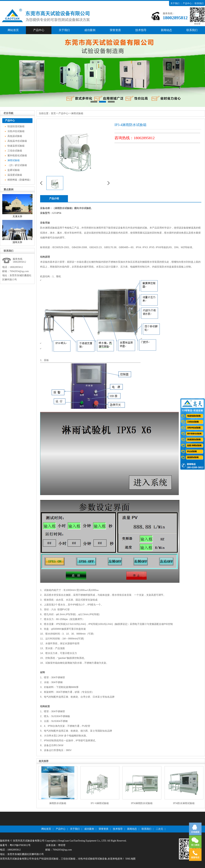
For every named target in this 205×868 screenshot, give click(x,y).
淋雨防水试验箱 (58, 803)
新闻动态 (166, 30)
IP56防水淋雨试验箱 (184, 803)
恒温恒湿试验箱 (16, 126)
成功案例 (90, 30)
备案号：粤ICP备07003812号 (15, 845)
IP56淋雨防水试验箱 (142, 803)
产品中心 (187, 3)
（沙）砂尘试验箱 (17, 165)
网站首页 (13, 30)
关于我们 (175, 3)
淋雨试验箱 (14, 160)
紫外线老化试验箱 (17, 156)
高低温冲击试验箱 (17, 141)
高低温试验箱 (15, 136)
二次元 (159, 829)
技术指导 (141, 30)
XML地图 (130, 859)
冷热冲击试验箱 (16, 131)
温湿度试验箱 (15, 175)
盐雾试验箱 (14, 170)
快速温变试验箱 (16, 146)
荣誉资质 (115, 30)
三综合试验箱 (15, 151)
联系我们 (199, 3)
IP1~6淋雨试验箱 (100, 803)
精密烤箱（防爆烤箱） (20, 180)
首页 (53, 113)
